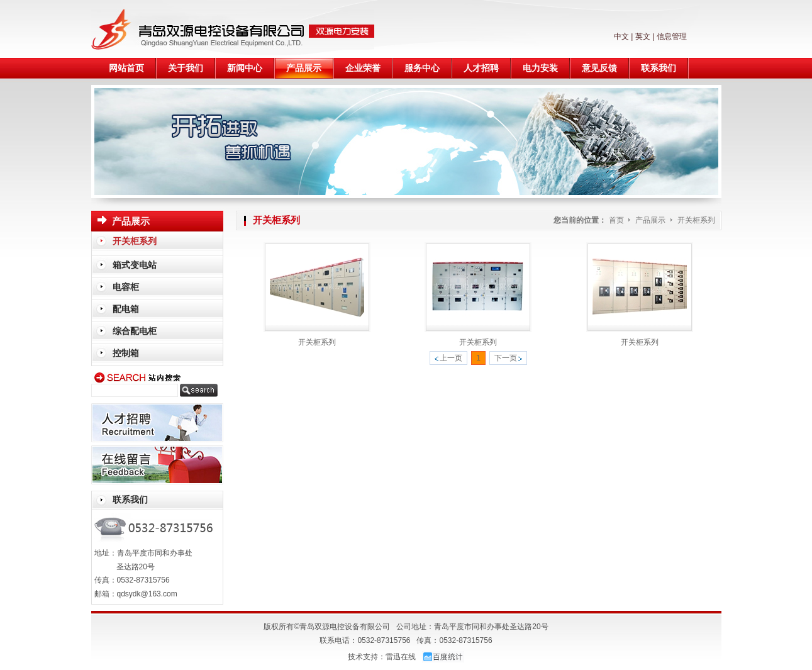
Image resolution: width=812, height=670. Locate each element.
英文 (643, 36)
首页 (616, 220)
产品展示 (651, 220)
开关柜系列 (696, 220)
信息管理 (672, 36)
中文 (621, 36)
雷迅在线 (401, 657)
